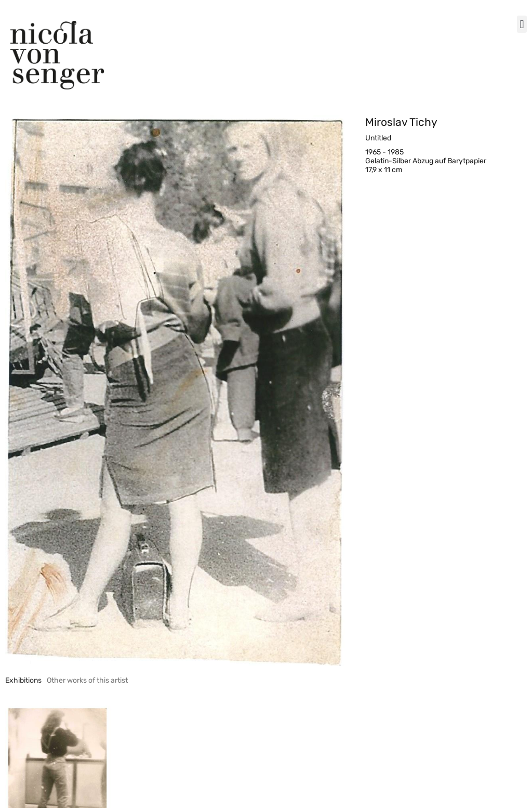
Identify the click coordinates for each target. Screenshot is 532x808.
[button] (522, 24)
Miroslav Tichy (401, 122)
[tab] (23, 680)
